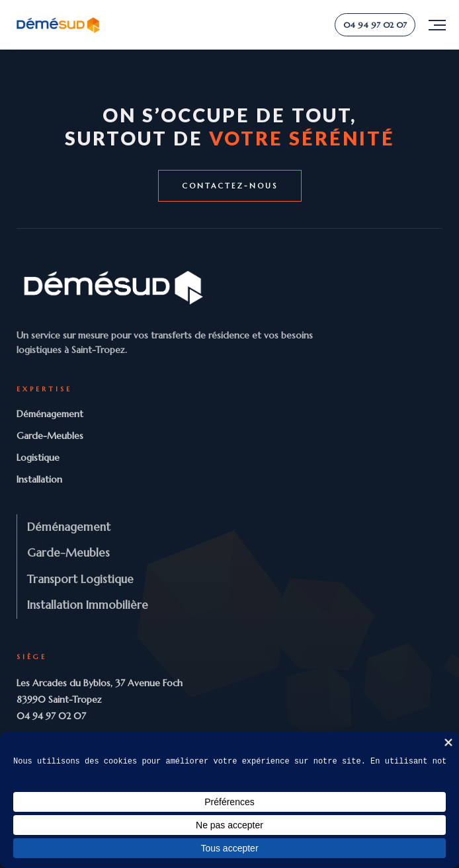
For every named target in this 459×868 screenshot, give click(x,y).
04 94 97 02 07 (375, 25)
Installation (39, 479)
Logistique (38, 457)
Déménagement (50, 414)
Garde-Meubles (50, 436)
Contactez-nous (230, 186)
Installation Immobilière (88, 605)
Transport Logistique (80, 579)
